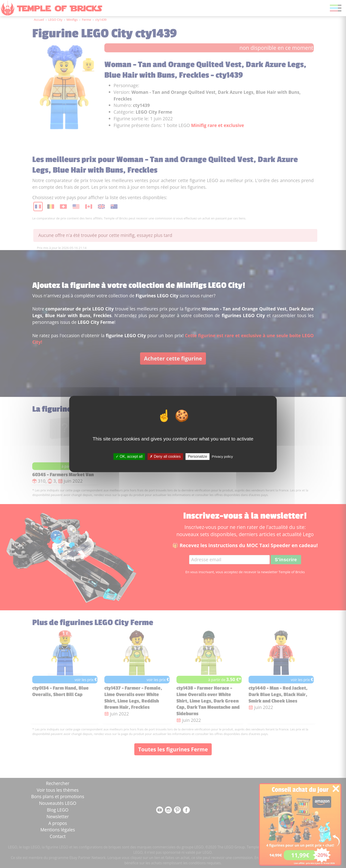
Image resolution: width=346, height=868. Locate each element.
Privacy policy (222, 456)
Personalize (197, 456)
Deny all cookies (165, 456)
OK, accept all (129, 456)
